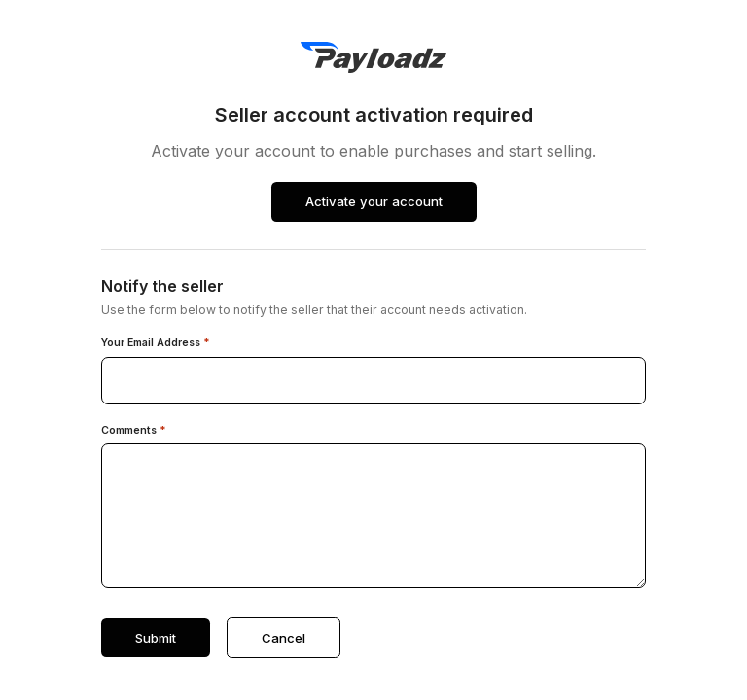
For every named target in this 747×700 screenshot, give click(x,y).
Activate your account (374, 201)
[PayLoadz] (373, 58)
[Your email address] (373, 381)
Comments (134, 431)
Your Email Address (156, 343)
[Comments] (373, 516)
